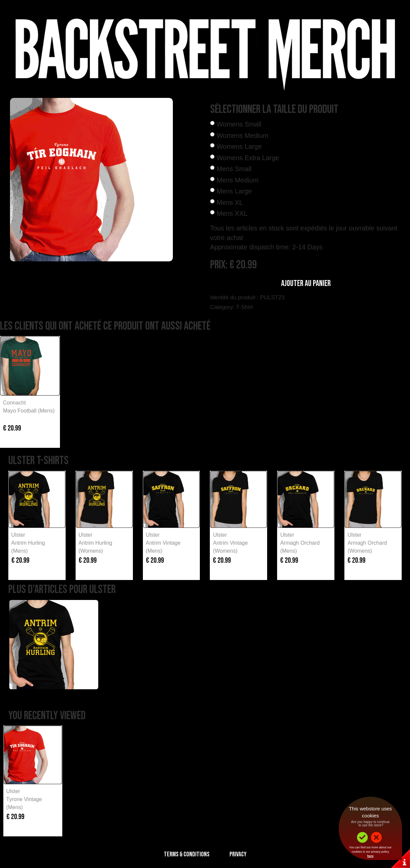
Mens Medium (238, 180)
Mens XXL (232, 213)
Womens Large (239, 146)
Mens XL (230, 202)
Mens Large (234, 191)
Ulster (18, 535)
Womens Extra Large (248, 158)
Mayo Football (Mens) (29, 411)
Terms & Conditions (187, 854)
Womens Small (239, 124)
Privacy (238, 854)
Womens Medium (243, 136)
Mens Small (234, 169)
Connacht (14, 403)
